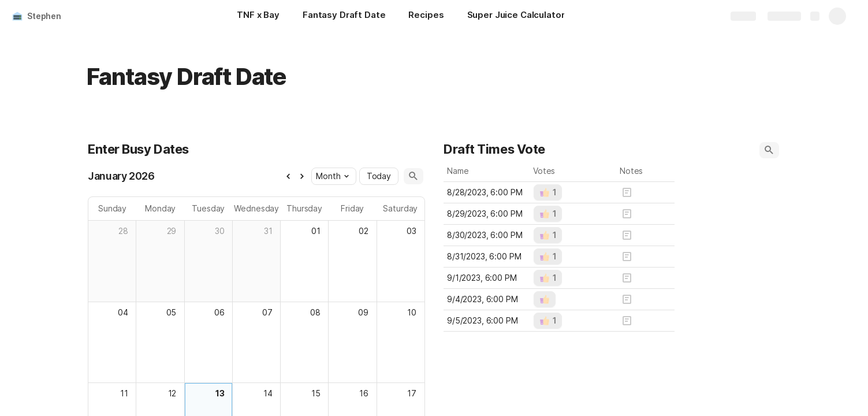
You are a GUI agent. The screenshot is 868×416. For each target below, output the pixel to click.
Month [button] (332, 176)
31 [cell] (268, 231)
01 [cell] (315, 231)
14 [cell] (267, 393)
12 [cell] (172, 393)
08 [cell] (315, 312)
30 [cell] (219, 231)
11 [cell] (124, 393)
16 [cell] (364, 393)
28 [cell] (123, 231)
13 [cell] (219, 393)
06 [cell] (219, 312)
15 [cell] (315, 393)
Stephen (44, 16)
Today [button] (378, 176)
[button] (288, 176)
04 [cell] (123, 312)
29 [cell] (171, 231)
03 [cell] (411, 231)
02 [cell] (364, 231)
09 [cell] (363, 312)
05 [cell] (171, 312)
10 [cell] (412, 312)
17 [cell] (412, 393)
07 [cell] (267, 312)
